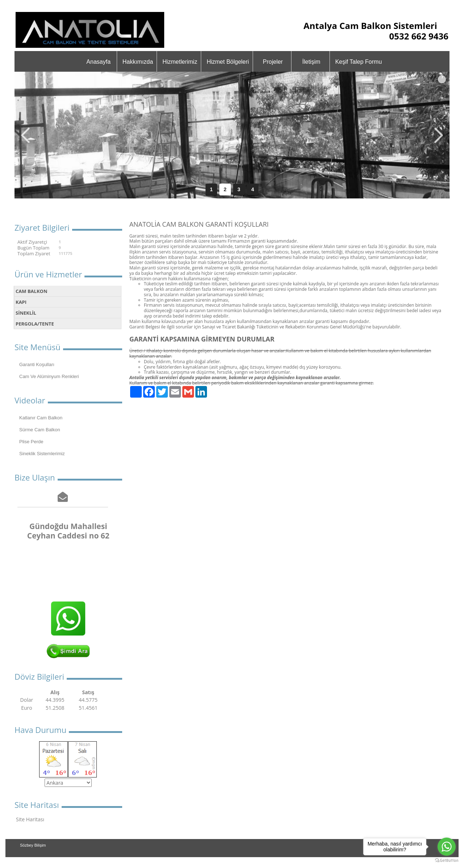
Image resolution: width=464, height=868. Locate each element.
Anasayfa (98, 62)
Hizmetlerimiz (180, 62)
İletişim (311, 62)
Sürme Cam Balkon (40, 430)
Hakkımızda (138, 62)
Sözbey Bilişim (33, 845)
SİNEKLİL (26, 313)
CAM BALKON (31, 291)
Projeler (273, 62)
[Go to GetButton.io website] (447, 861)
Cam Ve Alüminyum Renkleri (49, 376)
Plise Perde (31, 442)
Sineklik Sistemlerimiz (42, 454)
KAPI (21, 302)
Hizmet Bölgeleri (228, 62)
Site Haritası (30, 819)
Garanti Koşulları (37, 364)
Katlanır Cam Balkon (41, 418)
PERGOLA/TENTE (35, 324)
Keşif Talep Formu (359, 62)
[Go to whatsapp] (447, 847)
